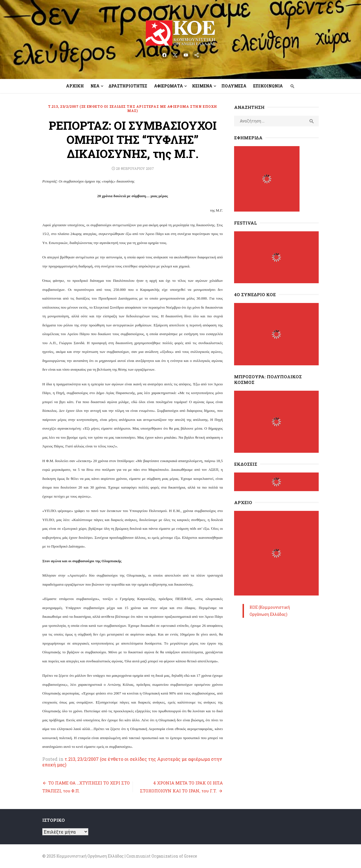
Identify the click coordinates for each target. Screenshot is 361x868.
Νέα (95, 86)
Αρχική (75, 86)
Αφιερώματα (169, 86)
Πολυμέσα (234, 86)
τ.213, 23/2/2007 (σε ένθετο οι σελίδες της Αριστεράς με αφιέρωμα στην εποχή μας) (133, 108)
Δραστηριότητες (128, 86)
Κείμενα (202, 86)
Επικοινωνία (268, 86)
